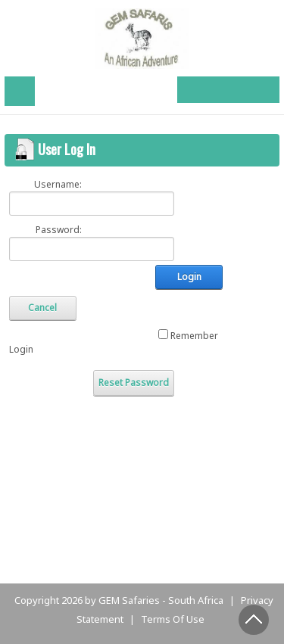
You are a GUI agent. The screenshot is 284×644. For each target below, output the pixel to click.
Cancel (42, 308)
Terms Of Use (173, 619)
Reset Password (134, 383)
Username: (58, 184)
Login (189, 277)
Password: (59, 230)
